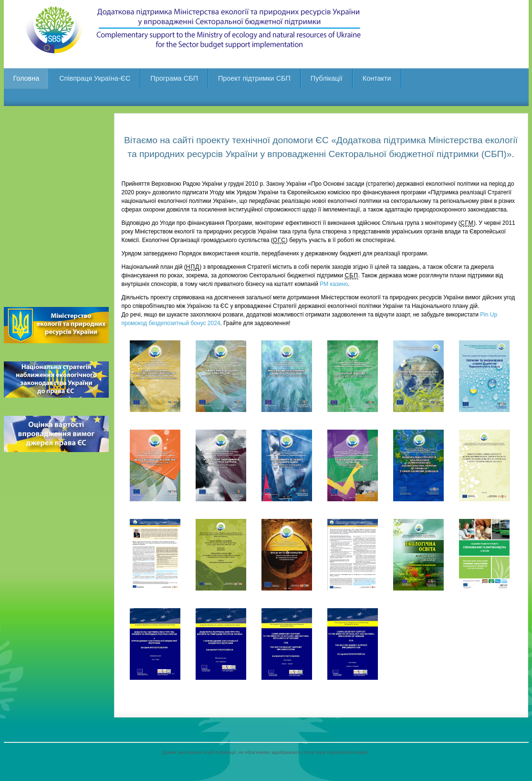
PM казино (334, 284)
